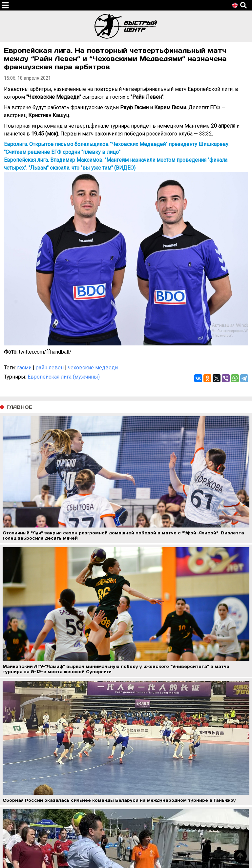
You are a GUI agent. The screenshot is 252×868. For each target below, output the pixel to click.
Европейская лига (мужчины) (64, 377)
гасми (24, 368)
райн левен (50, 368)
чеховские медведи (93, 368)
